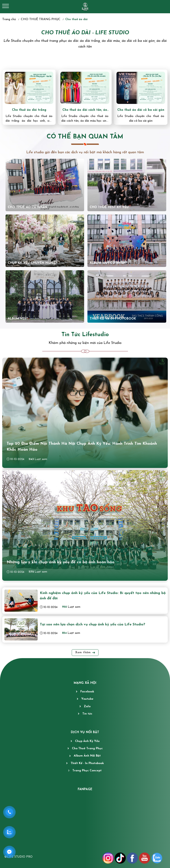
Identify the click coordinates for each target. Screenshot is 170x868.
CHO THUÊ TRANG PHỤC (41, 19)
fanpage (85, 789)
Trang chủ (9, 19)
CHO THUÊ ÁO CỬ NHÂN (27, 207)
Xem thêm (83, 652)
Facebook (87, 692)
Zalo (87, 706)
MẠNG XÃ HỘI (85, 683)
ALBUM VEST (18, 319)
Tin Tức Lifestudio (85, 335)
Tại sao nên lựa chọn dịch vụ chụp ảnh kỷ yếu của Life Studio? (93, 625)
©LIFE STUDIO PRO (18, 857)
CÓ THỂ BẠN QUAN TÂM (85, 137)
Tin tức (87, 714)
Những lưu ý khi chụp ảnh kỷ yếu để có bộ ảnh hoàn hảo (61, 562)
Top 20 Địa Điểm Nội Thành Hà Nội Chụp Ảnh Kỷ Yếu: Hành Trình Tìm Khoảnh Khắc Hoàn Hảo (82, 447)
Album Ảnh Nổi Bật (87, 756)
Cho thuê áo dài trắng (29, 110)
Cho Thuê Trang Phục (87, 748)
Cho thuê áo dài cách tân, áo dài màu (85, 110)
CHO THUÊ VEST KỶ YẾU (109, 207)
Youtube (87, 699)
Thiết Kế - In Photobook (87, 763)
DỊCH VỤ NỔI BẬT (85, 732)
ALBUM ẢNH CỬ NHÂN (108, 263)
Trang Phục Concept (87, 771)
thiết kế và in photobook (113, 319)
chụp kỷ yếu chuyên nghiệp (33, 263)
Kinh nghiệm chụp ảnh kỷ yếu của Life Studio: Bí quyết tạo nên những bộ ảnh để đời (103, 596)
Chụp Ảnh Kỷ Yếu (87, 741)
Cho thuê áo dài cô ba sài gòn (141, 110)
